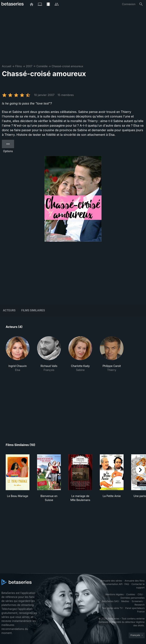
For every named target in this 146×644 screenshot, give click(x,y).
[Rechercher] (141, 4)
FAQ (127, 584)
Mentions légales (114, 594)
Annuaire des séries (111, 581)
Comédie (42, 66)
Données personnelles (133, 598)
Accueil (7, 66)
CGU (140, 594)
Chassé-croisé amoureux (67, 66)
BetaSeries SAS (110, 601)
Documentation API (112, 584)
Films (19, 66)
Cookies (131, 594)
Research (140, 605)
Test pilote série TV (112, 608)
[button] (18, 354)
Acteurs (9, 310)
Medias (125, 601)
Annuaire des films (134, 581)
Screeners (137, 601)
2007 (29, 66)
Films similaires (33, 310)
